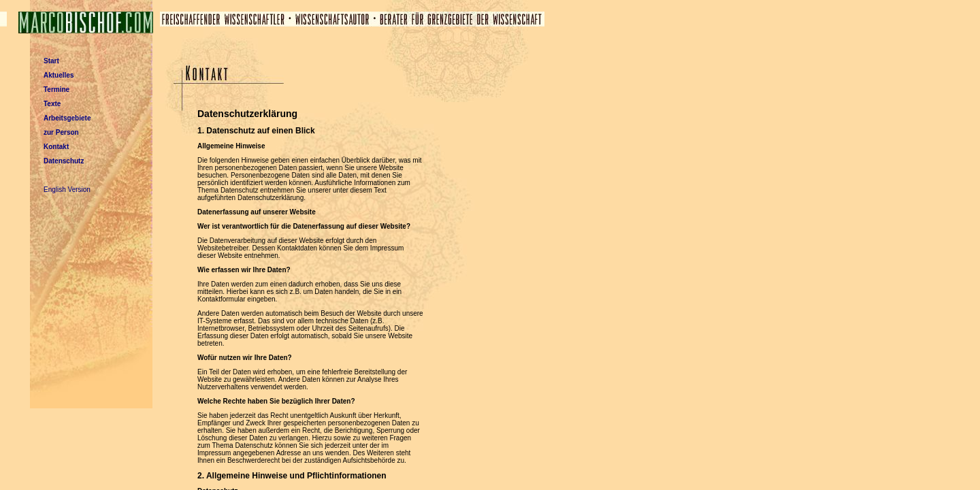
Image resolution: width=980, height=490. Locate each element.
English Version (67, 190)
